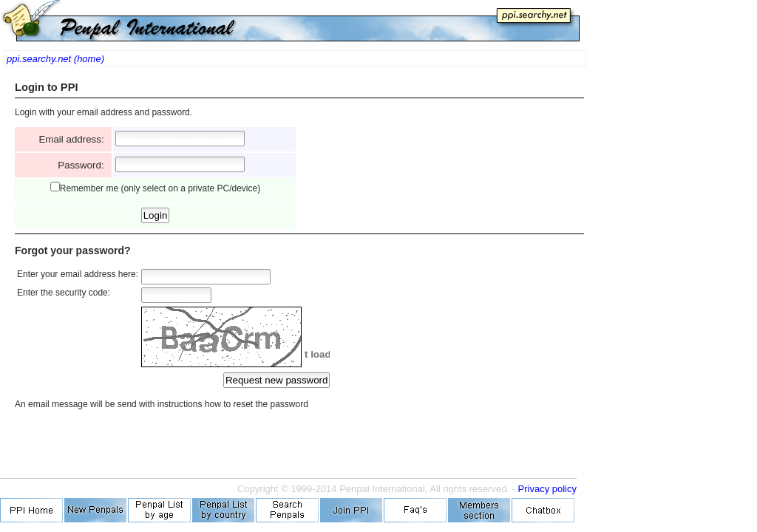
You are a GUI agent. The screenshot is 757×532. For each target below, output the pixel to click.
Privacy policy (547, 489)
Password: (84, 165)
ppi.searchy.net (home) (55, 59)
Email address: (74, 139)
